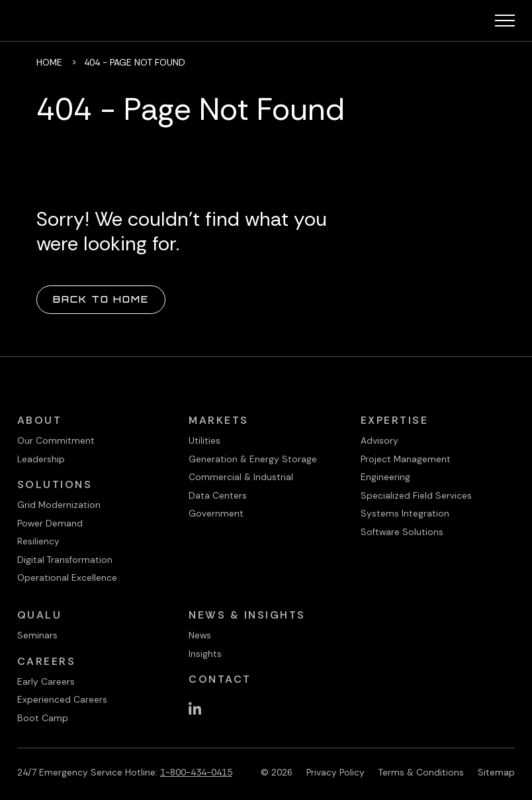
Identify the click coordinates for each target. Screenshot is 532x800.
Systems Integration (405, 513)
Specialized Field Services (416, 495)
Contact (220, 679)
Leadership (41, 459)
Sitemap (496, 772)
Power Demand (50, 523)
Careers (47, 661)
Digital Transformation (65, 560)
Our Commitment (56, 440)
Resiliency (38, 541)
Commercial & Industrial (241, 477)
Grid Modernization (59, 505)
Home (49, 62)
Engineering (385, 477)
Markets (219, 420)
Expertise (395, 420)
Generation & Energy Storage (253, 459)
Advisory (379, 440)
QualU (40, 615)
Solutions (55, 484)
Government (216, 513)
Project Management (406, 459)
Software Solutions (402, 532)
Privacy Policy (335, 772)
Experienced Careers (62, 699)
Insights (205, 654)
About (40, 420)
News (200, 635)
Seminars (37, 635)
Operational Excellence (67, 577)
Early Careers (46, 681)
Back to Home (101, 299)
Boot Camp (43, 718)
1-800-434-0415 (196, 772)
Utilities (204, 440)
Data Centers (218, 495)
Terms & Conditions (421, 772)
